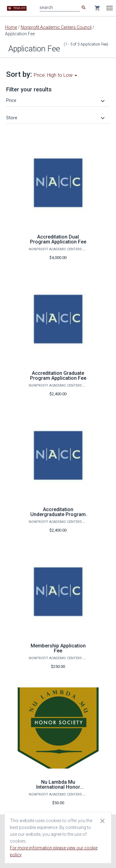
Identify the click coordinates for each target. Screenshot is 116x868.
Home (11, 27)
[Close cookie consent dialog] (102, 821)
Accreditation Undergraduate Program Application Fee (58, 514)
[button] (56, 100)
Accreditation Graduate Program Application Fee (58, 376)
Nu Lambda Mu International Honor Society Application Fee (58, 787)
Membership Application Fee (58, 648)
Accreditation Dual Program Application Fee (58, 239)
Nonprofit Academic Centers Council (56, 27)
